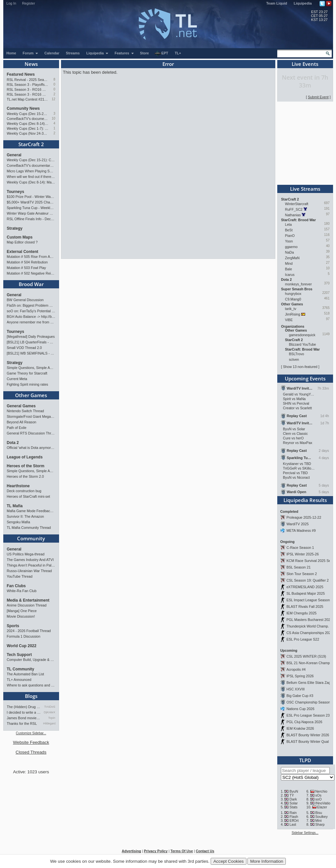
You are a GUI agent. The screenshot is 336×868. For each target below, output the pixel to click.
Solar (294, 803)
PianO (290, 236)
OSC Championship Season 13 (311, 702)
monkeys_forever (299, 284)
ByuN (294, 791)
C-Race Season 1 (300, 548)
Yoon (289, 241)
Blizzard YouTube (303, 344)
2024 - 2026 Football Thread (29, 631)
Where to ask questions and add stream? (31, 685)
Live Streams (305, 189)
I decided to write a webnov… (24, 712)
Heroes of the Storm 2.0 (25, 476)
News (31, 64)
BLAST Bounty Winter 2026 (308, 735)
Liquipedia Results (305, 500)
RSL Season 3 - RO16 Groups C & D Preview (28, 89)
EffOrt (294, 820)
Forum (31, 53)
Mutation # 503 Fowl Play (27, 268)
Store (145, 53)
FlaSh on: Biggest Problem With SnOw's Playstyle (31, 305)
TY (292, 795)
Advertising (131, 851)
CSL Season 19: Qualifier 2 (308, 580)
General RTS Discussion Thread (31, 433)
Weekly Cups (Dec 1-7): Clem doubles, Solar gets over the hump (28, 128)
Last (293, 824)
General (14, 155)
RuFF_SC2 (294, 209)
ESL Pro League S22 (303, 639)
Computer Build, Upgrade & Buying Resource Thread (31, 660)
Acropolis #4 (296, 669)
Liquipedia (303, 3)
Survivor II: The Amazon (26, 516)
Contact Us (205, 851)
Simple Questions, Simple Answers (31, 368)
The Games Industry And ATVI (30, 560)
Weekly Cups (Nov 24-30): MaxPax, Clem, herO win (28, 133)
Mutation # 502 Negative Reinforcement (31, 273)
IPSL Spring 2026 (300, 676)
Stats (293, 807)
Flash (294, 817)
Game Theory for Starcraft (27, 373)
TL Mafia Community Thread (29, 528)
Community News (23, 108)
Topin (52, 718)
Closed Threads (31, 752)
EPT (161, 53)
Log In (11, 3)
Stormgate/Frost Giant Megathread (31, 416)
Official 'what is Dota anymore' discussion (31, 448)
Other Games (31, 395)
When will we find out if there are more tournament (31, 177)
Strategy (15, 228)
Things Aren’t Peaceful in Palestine (31, 565)
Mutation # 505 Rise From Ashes (31, 257)
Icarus (290, 275)
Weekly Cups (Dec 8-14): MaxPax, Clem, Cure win (28, 124)
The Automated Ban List (26, 674)
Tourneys (16, 192)
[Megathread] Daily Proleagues (31, 337)
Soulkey (322, 817)
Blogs (31, 696)
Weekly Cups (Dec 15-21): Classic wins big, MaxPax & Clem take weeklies (28, 114)
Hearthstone (18, 486)
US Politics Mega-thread (26, 554)
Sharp (320, 824)
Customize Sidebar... (31, 733)
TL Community (21, 669)
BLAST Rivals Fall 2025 (305, 607)
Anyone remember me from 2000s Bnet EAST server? (31, 322)
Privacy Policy (156, 851)
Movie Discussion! (21, 616)
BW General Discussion (25, 300)
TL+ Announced (19, 680)
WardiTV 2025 (298, 524)
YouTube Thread (20, 576)
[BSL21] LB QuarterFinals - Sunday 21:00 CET (31, 342)
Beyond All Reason (22, 422)
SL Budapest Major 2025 (306, 593)
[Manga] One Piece (22, 611)
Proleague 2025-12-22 (304, 517)
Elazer (322, 807)
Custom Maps (20, 237)
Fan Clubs (16, 586)
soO (319, 799)
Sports (13, 626)
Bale (289, 269)
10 (53, 118)
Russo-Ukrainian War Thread (29, 571)
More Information (267, 861)
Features (124, 53)
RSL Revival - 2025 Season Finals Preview (28, 80)
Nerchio (321, 791)
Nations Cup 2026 (300, 709)
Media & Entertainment (28, 600)
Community (31, 538)
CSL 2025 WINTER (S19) (306, 656)
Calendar (52, 53)
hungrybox (293, 294)
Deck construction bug (24, 491)
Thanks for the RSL (22, 723)
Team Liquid (277, 3)
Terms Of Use (182, 851)
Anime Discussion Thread (27, 605)
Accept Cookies (229, 861)
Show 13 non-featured (300, 367)
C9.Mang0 (293, 299)
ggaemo (292, 247)
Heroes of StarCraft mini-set (29, 496)
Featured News (21, 74)
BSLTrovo (297, 354)
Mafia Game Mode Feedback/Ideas (31, 511)
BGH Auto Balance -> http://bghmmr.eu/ (31, 317)
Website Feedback (31, 742)
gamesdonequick (302, 335)
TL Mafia (15, 506)
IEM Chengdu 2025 (302, 613)
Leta (289, 224)
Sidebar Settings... (305, 833)
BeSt (289, 230)
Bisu (319, 813)
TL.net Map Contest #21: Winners (28, 99)
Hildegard (49, 723)
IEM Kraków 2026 (300, 728)
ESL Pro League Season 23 (308, 715)
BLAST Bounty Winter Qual (308, 742)
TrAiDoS (50, 707)
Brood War (31, 284)
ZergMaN (292, 258)
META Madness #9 (301, 530)
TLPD (305, 760)
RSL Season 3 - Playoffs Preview (28, 85)
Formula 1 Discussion (24, 636)
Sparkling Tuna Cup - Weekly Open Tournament (31, 208)
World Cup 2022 (22, 646)
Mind (289, 263)
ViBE (289, 320)
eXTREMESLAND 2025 (305, 587)
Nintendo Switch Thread (26, 411)
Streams (73, 53)
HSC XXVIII (296, 689)
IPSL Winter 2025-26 (303, 554)
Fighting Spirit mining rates (28, 384)
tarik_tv (291, 309)
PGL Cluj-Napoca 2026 (304, 722)
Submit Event (318, 97)
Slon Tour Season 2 (302, 574)
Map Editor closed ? (22, 242)
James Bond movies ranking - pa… (24, 718)
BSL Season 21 (299, 567)
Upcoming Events (305, 378)
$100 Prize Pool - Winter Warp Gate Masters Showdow (31, 197)
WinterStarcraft (297, 204)
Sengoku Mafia (19, 522)
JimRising (293, 314)
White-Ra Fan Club (22, 591)
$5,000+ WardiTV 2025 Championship (31, 202)
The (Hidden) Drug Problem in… (24, 707)
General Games (21, 406)
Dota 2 (13, 443)
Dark (293, 799)
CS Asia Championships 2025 (310, 633)
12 (53, 99)
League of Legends (25, 457)
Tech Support (19, 655)
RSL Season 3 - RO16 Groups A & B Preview (28, 94)
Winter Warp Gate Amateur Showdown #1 (31, 213)
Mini (319, 820)
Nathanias (293, 215)
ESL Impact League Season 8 (310, 600)
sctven (294, 359)
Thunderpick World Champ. (308, 626)
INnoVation (324, 803)
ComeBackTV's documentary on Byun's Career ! (28, 119)
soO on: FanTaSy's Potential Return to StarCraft (31, 311)
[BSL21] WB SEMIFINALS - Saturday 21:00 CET (31, 353)
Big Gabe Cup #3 (300, 696)
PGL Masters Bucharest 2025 (309, 620)
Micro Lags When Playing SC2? (31, 171)
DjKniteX (49, 712)
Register (29, 3)
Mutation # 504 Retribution (27, 262)
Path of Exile (17, 428)
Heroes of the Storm (26, 466)
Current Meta (17, 379)
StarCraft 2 (31, 144)
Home (11, 53)
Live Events (305, 64)
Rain (293, 813)
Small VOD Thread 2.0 (24, 348)
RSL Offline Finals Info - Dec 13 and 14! (31, 219)
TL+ (178, 53)
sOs (318, 795)
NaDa (290, 252)
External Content (23, 252)
